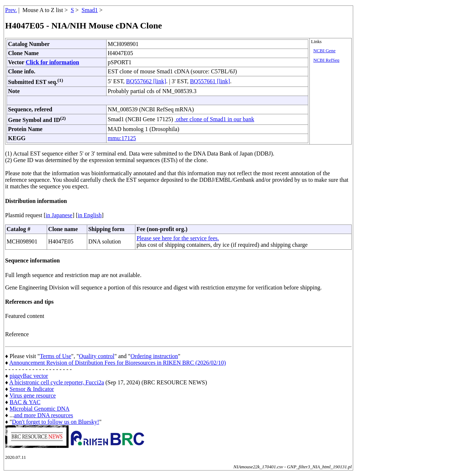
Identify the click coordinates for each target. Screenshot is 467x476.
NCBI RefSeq (326, 60)
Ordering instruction (154, 356)
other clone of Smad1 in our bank (214, 119)
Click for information (52, 62)
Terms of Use (55, 356)
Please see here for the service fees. (178, 238)
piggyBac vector (29, 376)
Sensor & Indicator (32, 389)
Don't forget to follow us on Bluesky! (56, 422)
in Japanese (59, 215)
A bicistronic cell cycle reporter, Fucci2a (57, 382)
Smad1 (90, 10)
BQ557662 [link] (146, 81)
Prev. (11, 10)
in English (90, 215)
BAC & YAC (25, 402)
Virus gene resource (33, 396)
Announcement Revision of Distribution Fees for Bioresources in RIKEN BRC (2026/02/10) (117, 363)
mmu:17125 (122, 138)
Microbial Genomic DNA (39, 409)
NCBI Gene (325, 51)
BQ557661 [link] (210, 81)
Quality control (97, 356)
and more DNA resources (43, 415)
